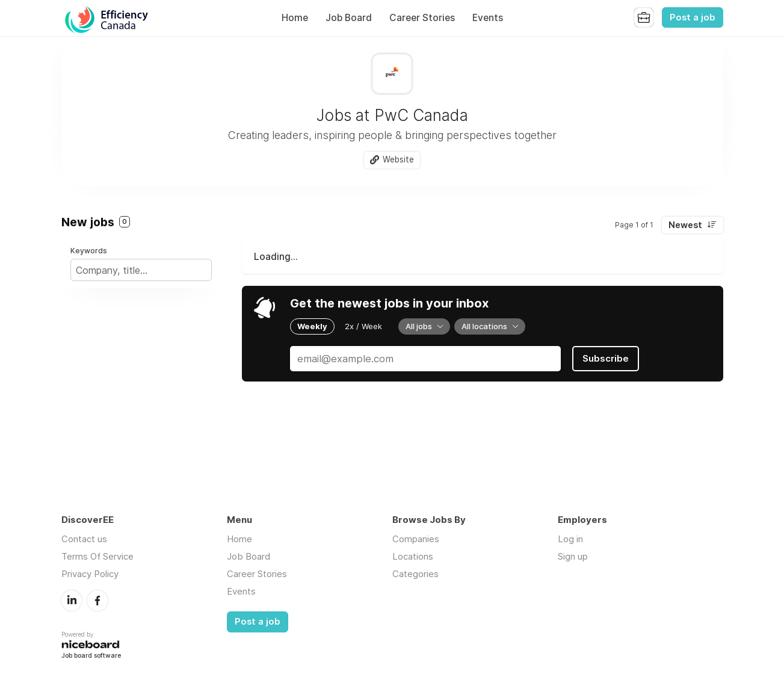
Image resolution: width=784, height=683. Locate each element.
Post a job (693, 17)
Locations (413, 556)
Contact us (84, 539)
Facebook (97, 601)
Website (398, 159)
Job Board (349, 18)
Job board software (91, 656)
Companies (416, 539)
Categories (415, 574)
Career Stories (422, 18)
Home (295, 18)
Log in (570, 539)
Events (488, 18)
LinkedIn (72, 601)
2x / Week (363, 326)
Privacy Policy (90, 574)
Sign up (573, 556)
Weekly (312, 326)
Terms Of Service (97, 556)
